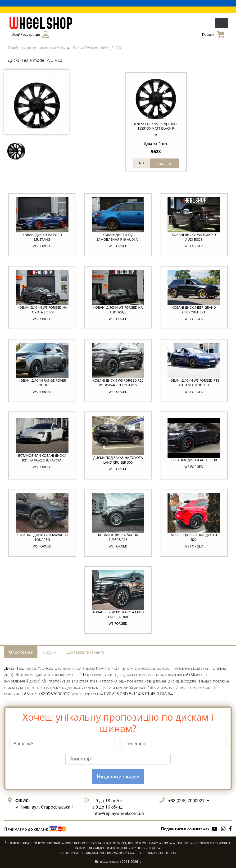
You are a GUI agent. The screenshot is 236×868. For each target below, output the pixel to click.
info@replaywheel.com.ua (118, 814)
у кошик (164, 163)
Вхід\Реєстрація (30, 34)
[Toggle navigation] (222, 23)
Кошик (213, 34)
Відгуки (50, 653)
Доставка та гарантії (86, 653)
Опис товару (21, 652)
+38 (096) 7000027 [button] (187, 801)
